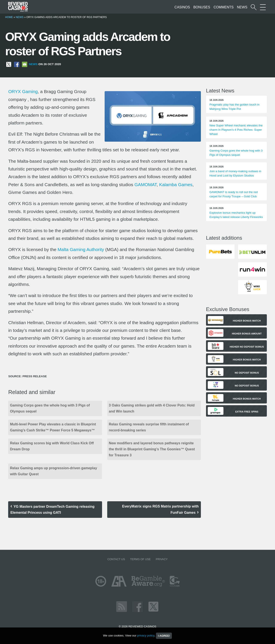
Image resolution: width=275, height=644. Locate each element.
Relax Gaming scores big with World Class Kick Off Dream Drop (52, 446)
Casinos (182, 7)
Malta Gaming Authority (81, 249)
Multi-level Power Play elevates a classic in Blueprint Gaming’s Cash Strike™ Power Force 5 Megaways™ (53, 427)
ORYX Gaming (23, 91)
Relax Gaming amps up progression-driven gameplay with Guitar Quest (53, 471)
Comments (224, 7)
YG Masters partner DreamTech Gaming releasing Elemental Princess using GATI (52, 510)
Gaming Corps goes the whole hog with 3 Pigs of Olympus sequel (50, 408)
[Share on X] (9, 64)
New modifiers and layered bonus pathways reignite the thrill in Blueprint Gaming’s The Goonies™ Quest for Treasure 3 (152, 449)
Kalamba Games (176, 185)
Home (9, 17)
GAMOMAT (146, 185)
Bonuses (202, 7)
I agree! (164, 636)
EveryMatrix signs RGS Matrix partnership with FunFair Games (160, 509)
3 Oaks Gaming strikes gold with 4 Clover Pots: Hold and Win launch (152, 408)
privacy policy (146, 636)
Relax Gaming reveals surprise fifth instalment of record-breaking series (149, 427)
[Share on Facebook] (17, 64)
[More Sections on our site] (263, 7)
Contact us (116, 559)
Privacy (162, 559)
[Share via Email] (25, 64)
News (242, 7)
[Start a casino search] (254, 7)
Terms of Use (140, 559)
